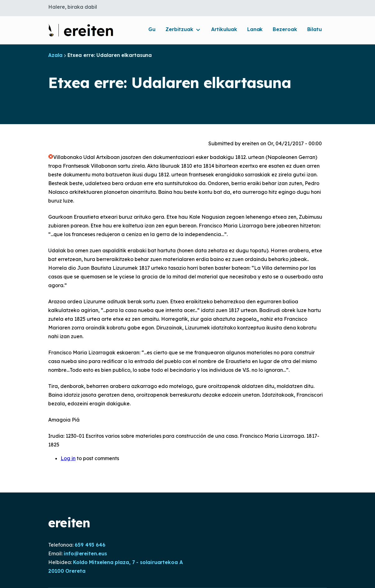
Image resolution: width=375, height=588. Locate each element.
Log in (68, 458)
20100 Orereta (67, 571)
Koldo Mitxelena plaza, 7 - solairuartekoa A (128, 562)
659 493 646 (90, 545)
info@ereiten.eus (85, 553)
